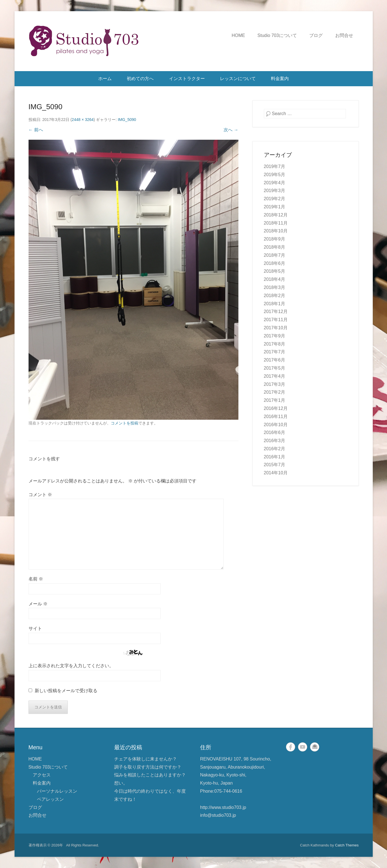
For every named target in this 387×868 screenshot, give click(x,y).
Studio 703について (277, 35)
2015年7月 (275, 465)
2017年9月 (275, 336)
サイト (35, 628)
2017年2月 (275, 392)
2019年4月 (275, 183)
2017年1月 (275, 400)
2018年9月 (275, 239)
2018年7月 (275, 255)
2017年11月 (276, 320)
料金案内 (280, 79)
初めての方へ (140, 79)
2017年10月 (276, 328)
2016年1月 (275, 457)
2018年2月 (275, 296)
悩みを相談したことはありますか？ (150, 775)
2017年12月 (276, 312)
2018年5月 (275, 271)
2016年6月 (275, 432)
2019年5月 (275, 175)
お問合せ (344, 35)
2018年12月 (276, 215)
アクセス (42, 775)
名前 (36, 579)
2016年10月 (276, 425)
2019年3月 (275, 191)
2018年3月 (275, 287)
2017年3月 (275, 384)
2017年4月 (275, 376)
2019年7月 (275, 166)
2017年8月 (275, 344)
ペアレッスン (50, 799)
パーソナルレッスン (57, 791)
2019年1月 (275, 207)
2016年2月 (275, 449)
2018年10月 (276, 231)
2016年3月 (275, 441)
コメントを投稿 (125, 423)
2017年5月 (275, 368)
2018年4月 (275, 279)
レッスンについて (238, 79)
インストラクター (187, 79)
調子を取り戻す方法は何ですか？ (148, 767)
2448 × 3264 (83, 120)
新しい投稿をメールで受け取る (66, 691)
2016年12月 (276, 408)
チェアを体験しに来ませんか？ (146, 759)
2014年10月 (276, 473)
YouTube (303, 747)
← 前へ (36, 130)
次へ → (231, 130)
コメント (40, 495)
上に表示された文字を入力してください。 (71, 666)
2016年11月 (276, 417)
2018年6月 (275, 263)
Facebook (291, 747)
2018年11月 (276, 223)
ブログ (316, 35)
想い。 (121, 783)
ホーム (105, 79)
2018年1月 (275, 304)
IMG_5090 (127, 120)
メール (38, 604)
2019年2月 (275, 199)
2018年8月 (275, 247)
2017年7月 (275, 352)
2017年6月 (275, 360)
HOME (238, 35)
